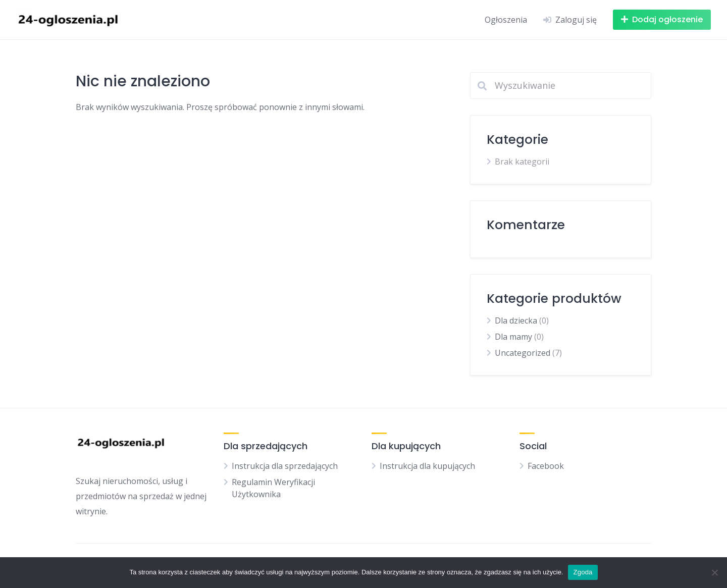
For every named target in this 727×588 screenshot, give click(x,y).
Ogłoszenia (506, 20)
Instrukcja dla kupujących (427, 466)
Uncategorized (523, 353)
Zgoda (583, 572)
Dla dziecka (516, 320)
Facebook (546, 466)
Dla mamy (513, 337)
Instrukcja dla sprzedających (285, 466)
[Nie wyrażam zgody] (714, 572)
